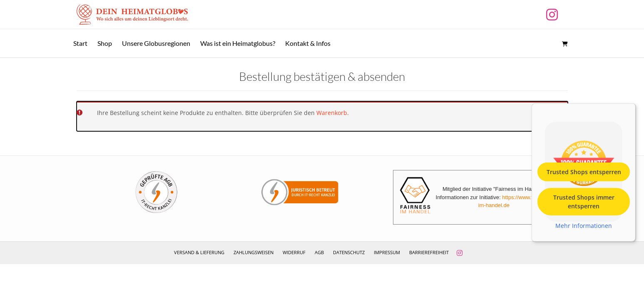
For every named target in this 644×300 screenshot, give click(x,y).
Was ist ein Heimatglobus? (238, 43)
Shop (105, 43)
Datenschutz (349, 252)
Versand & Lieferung (199, 252)
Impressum (387, 252)
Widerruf (294, 252)
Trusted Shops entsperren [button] (584, 171)
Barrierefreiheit (429, 252)
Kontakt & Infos (308, 43)
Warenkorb (332, 113)
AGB (319, 252)
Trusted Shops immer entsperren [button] (584, 201)
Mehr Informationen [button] (584, 225)
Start (80, 43)
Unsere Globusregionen (156, 43)
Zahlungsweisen (254, 252)
